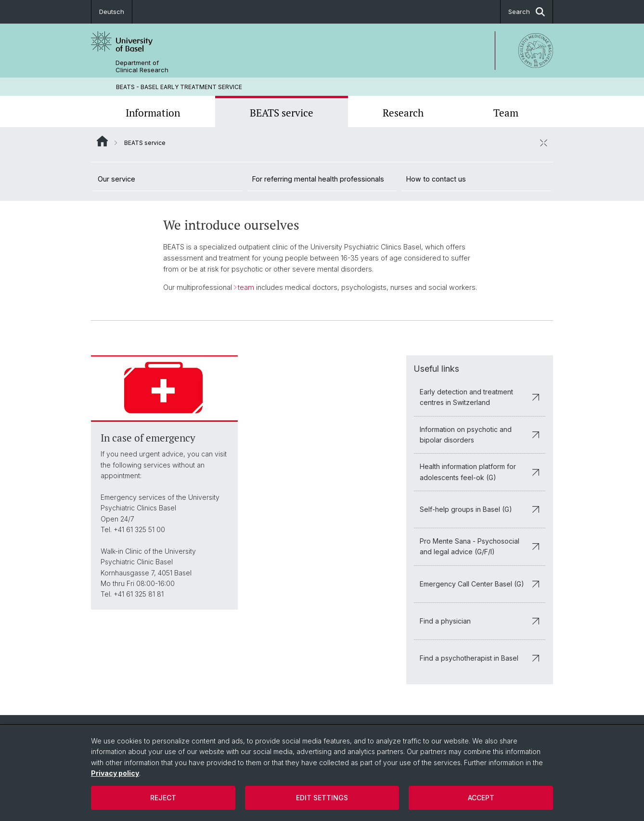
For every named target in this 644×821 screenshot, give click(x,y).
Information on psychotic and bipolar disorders (480, 435)
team (246, 287)
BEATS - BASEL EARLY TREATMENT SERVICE (179, 87)
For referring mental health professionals (318, 179)
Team (506, 113)
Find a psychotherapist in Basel (480, 658)
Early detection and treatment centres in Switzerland (480, 397)
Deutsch (112, 12)
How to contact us (436, 179)
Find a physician (480, 621)
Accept (481, 798)
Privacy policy (115, 773)
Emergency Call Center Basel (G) (480, 584)
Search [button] (527, 12)
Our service (116, 179)
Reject (163, 798)
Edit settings (322, 798)
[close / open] (543, 143)
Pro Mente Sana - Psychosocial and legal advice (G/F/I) (480, 546)
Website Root (102, 141)
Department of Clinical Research (142, 66)
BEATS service (282, 113)
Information (153, 113)
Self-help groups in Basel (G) (480, 509)
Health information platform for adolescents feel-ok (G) (480, 472)
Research (403, 113)
